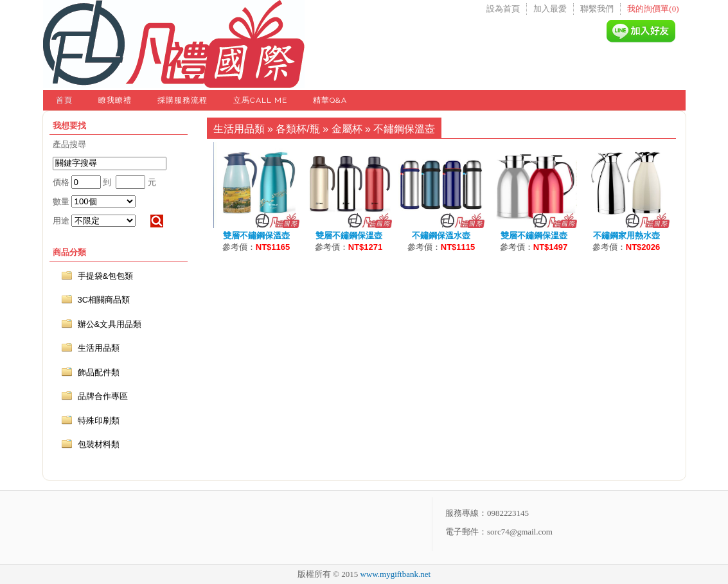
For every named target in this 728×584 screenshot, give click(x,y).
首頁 (64, 100)
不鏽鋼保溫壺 (404, 129)
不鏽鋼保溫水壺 (441, 235)
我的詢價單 (653, 9)
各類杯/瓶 (297, 129)
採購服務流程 (182, 100)
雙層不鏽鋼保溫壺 (256, 235)
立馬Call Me (260, 100)
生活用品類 (239, 129)
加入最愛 (550, 9)
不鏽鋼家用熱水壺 (626, 235)
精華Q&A (330, 100)
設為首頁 (503, 9)
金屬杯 (347, 129)
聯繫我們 (597, 9)
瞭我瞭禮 (115, 100)
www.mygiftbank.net (396, 574)
